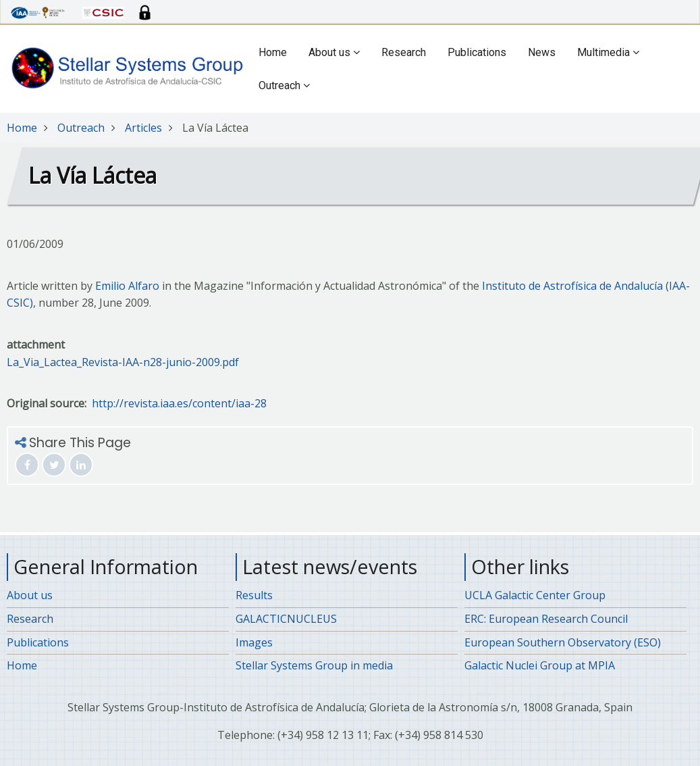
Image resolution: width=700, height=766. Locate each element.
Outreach (284, 85)
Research (404, 52)
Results (254, 595)
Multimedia (608, 52)
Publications (477, 52)
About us (334, 52)
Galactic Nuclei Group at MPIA (540, 665)
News (542, 52)
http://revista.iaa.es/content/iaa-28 (179, 403)
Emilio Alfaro (127, 286)
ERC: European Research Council (546, 619)
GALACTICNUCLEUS (286, 619)
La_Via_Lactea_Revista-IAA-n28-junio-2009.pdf (123, 362)
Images (254, 642)
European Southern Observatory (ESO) (563, 642)
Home (273, 52)
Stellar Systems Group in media (314, 665)
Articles (143, 128)
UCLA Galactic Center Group (535, 595)
